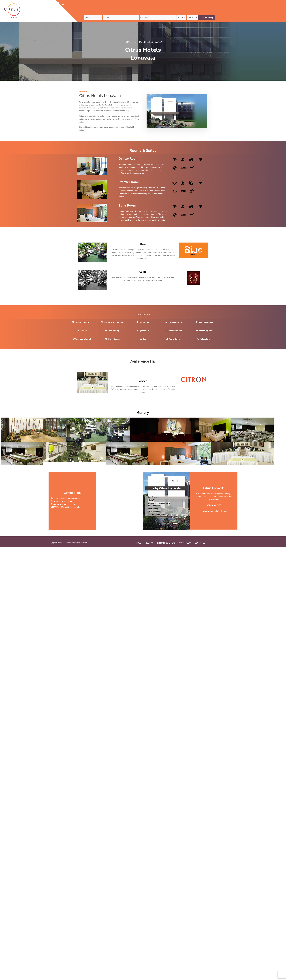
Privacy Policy (185, 541)
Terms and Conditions (166, 541)
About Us (109, 4)
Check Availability (206, 12)
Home (71, 4)
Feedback (97, 4)
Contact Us (122, 4)
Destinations (83, 4)
